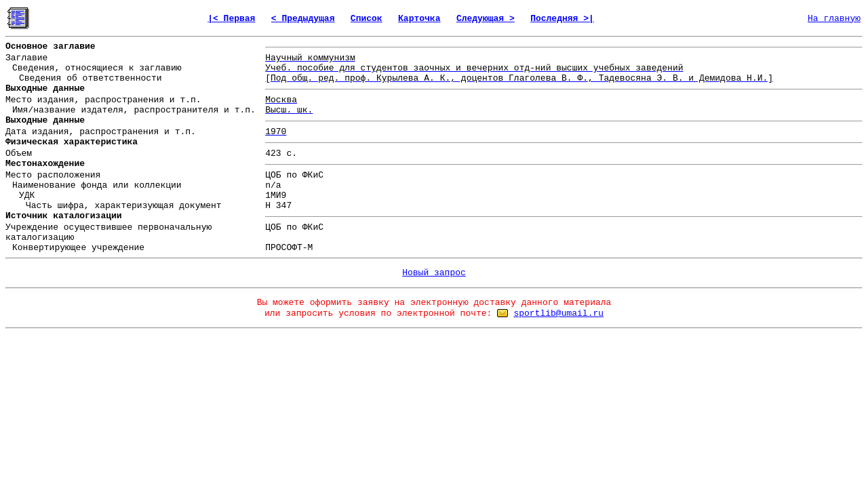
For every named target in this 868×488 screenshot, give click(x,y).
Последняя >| (562, 19)
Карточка (419, 19)
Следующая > (486, 19)
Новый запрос (434, 273)
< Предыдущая (303, 19)
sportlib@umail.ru (558, 313)
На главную (834, 19)
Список (367, 19)
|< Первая (231, 19)
